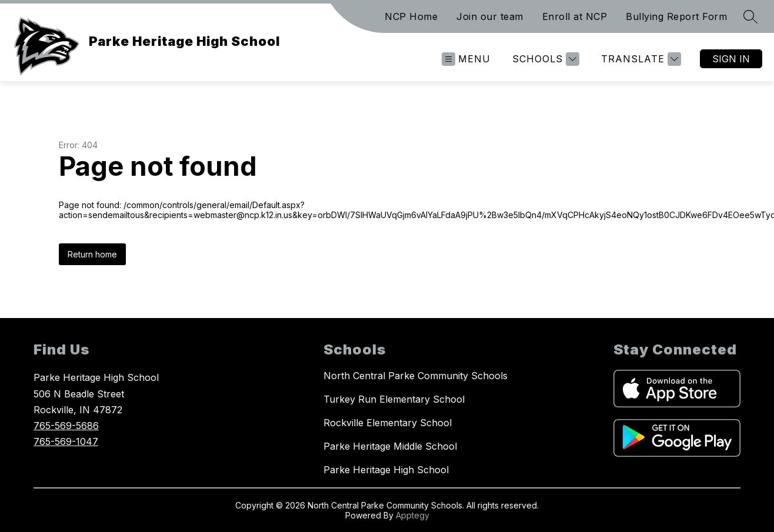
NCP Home (411, 16)
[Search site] (750, 16)
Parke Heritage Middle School (390, 446)
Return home (92, 254)
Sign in (731, 59)
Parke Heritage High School (386, 470)
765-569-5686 (66, 426)
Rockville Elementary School (388, 423)
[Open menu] (466, 59)
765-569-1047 (66, 441)
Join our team (490, 16)
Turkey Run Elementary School (394, 399)
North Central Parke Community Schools (416, 376)
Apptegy (413, 515)
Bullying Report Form (676, 16)
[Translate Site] (640, 59)
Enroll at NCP (575, 16)
